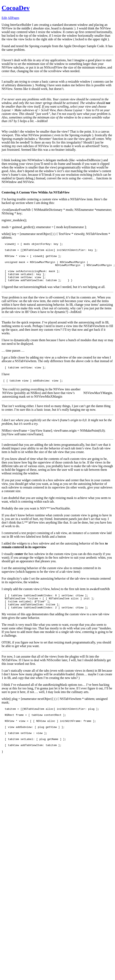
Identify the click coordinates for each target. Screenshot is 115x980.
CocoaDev (16, 8)
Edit (4, 18)
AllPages (14, 18)
